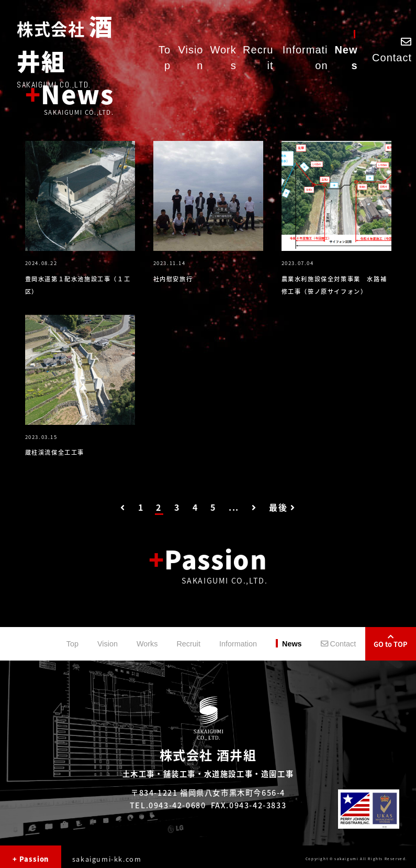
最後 (282, 507)
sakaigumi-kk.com (107, 859)
